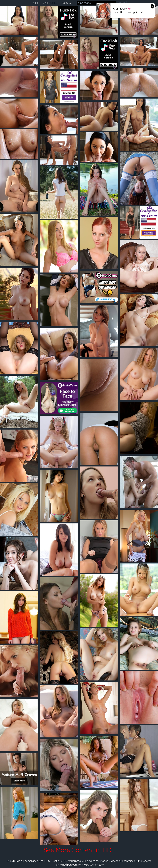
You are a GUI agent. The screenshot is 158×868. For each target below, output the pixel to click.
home (35, 3)
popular (67, 3)
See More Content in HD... (79, 850)
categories (50, 3)
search (121, 3)
